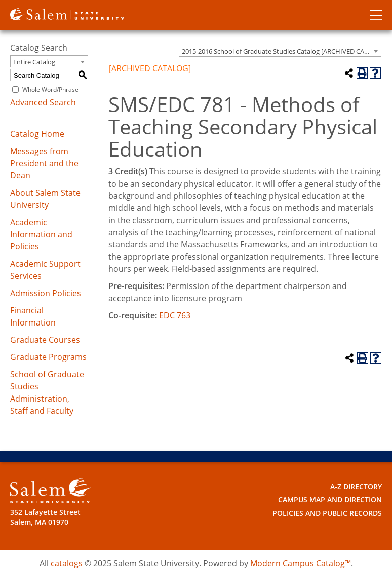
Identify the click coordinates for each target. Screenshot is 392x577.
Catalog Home (37, 134)
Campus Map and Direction (330, 500)
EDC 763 (175, 315)
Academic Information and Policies (41, 234)
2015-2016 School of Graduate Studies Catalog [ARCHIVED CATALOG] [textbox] (281, 51)
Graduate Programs (48, 357)
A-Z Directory (356, 486)
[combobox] (280, 51)
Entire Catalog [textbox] (34, 62)
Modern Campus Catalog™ (301, 563)
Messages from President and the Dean (44, 163)
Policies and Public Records (327, 513)
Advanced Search (43, 102)
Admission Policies (46, 293)
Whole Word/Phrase (50, 89)
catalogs (67, 563)
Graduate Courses (45, 340)
